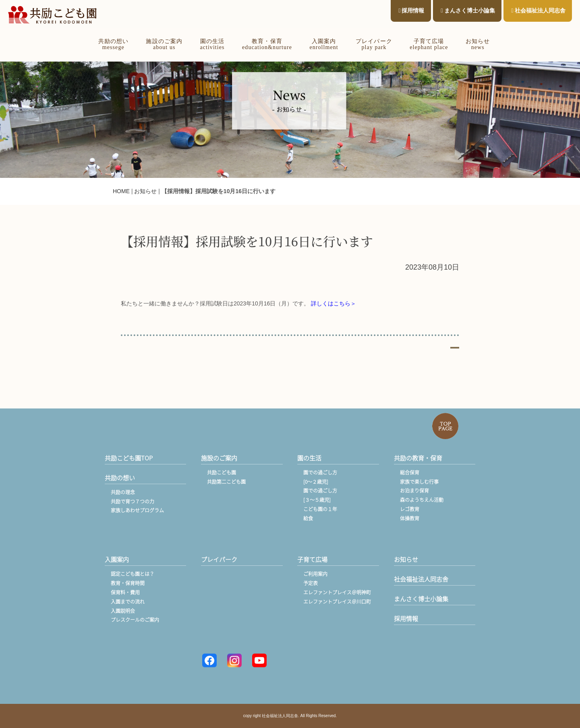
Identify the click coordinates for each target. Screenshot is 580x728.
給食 (308, 518)
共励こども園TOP (129, 458)
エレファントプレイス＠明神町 (337, 592)
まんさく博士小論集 (468, 10)
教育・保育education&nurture (267, 44)
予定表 (311, 583)
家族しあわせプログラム (137, 510)
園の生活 (309, 458)
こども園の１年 (320, 509)
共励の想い (120, 478)
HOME (121, 191)
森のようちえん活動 (422, 500)
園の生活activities (212, 44)
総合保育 (410, 472)
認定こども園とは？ (133, 574)
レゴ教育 (410, 509)
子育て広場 (312, 559)
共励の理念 (123, 492)
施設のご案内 (219, 458)
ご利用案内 (315, 574)
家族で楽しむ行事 (419, 482)
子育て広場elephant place (429, 44)
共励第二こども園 (226, 482)
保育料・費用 (125, 592)
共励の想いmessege (113, 44)
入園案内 (117, 559)
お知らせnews (478, 44)
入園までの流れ (128, 602)
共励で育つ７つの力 (133, 501)
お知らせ (145, 191)
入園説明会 (123, 611)
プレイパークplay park (374, 44)
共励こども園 (222, 472)
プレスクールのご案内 (135, 620)
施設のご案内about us (164, 44)
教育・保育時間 (128, 583)
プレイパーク (219, 559)
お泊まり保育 (414, 491)
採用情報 (411, 10)
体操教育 (410, 518)
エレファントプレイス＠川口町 (337, 602)
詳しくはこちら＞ (333, 303)
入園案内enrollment (324, 44)
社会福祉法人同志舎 (538, 10)
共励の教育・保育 (418, 458)
